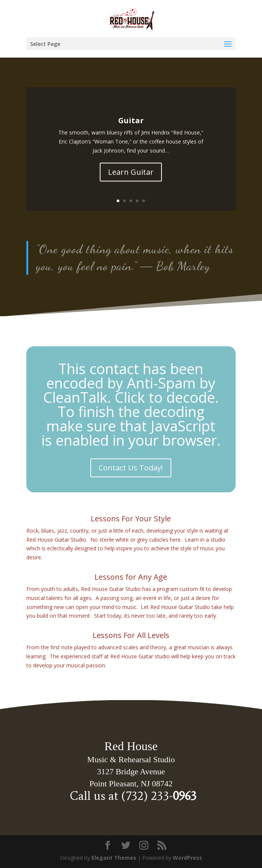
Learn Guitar (131, 176)
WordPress (187, 858)
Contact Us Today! (131, 468)
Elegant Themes (114, 858)
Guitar (131, 125)
